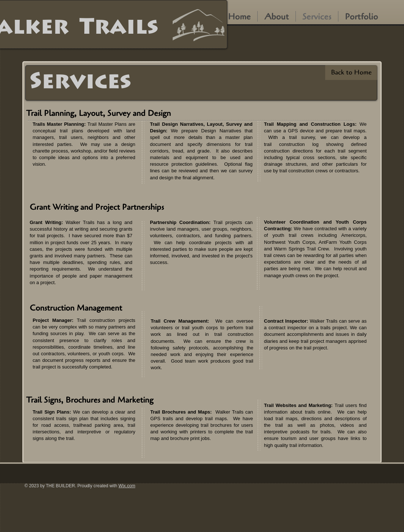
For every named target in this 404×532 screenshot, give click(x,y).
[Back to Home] (351, 73)
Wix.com (127, 486)
